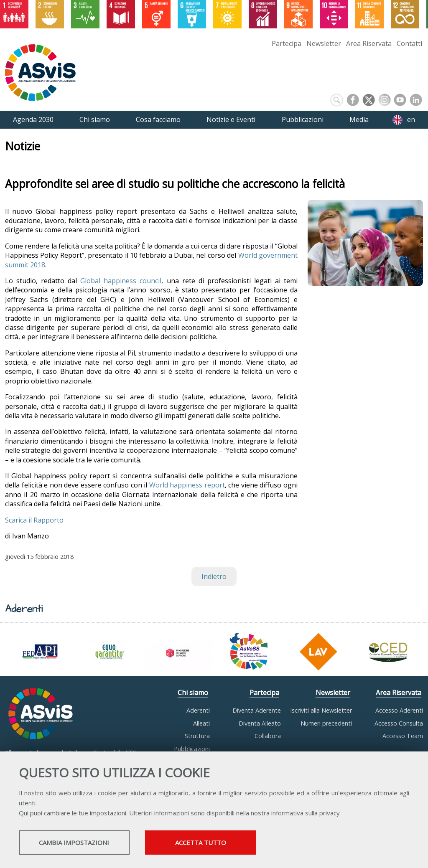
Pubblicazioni (192, 749)
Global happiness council (121, 281)
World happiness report (187, 485)
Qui (24, 814)
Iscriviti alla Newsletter (321, 710)
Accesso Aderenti (399, 710)
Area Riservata (369, 43)
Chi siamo (193, 693)
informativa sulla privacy (306, 814)
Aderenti (198, 710)
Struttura (197, 736)
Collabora (268, 736)
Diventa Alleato (260, 723)
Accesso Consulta (399, 723)
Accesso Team (403, 736)
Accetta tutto (235, 843)
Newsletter (324, 43)
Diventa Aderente (257, 710)
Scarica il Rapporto (34, 520)
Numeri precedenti (326, 723)
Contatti (409, 43)
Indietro (214, 576)
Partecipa (287, 43)
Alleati (201, 723)
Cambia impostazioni (85, 843)
